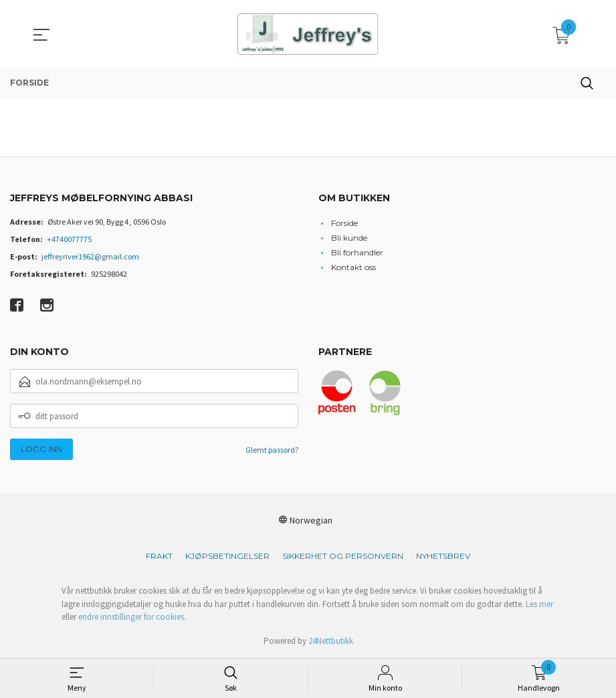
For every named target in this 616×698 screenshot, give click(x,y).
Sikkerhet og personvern (343, 556)
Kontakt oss (353, 267)
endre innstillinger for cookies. (132, 617)
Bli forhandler (357, 252)
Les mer (539, 604)
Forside (344, 223)
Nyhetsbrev (443, 556)
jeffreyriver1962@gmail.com (90, 256)
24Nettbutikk (331, 641)
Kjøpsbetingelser (227, 556)
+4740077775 (69, 239)
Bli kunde (349, 238)
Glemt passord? (272, 450)
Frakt (159, 556)
